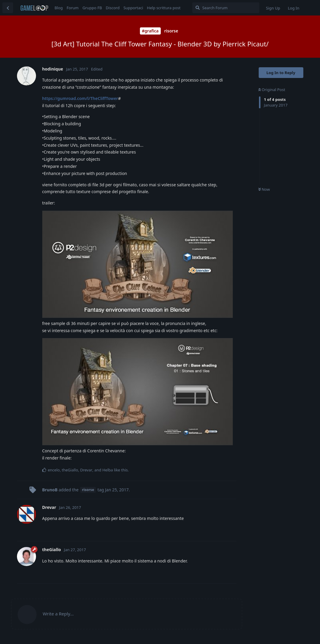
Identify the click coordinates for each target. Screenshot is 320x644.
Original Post (272, 90)
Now (264, 189)
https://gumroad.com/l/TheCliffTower (80, 98)
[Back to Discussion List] (8, 8)
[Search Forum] (226, 8)
